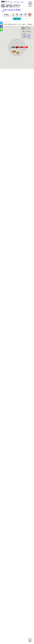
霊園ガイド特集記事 (20, 518)
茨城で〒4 (13, 563)
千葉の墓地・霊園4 (9, 593)
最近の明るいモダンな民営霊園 (12, 522)
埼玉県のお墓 (8, 618)
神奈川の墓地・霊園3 (19, 585)
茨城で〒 (23, 555)
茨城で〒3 (7, 561)
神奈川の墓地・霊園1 (19, 576)
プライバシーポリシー (10, 625)
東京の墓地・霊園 (16, 572)
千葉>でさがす (25, 570)
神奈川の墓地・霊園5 (19, 595)
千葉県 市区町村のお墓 (21, 612)
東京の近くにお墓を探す (10, 620)
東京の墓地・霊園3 (9, 585)
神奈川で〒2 (7, 557)
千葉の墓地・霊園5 (19, 597)
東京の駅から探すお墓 (27, 540)
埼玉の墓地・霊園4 (20, 591)
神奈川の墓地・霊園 (26, 572)
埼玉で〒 (13, 555)
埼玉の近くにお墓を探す (23, 622)
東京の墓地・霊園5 (9, 595)
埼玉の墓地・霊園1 (9, 578)
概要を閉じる (24, 95)
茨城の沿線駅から (27, 552)
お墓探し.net (27, 629)
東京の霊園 (14, 627)
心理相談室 (25, 633)
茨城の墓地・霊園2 (19, 583)
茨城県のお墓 (22, 618)
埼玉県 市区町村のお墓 (10, 612)
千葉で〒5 (13, 565)
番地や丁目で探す (19, 599)
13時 (17, 201)
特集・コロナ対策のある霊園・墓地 (13, 526)
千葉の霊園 (27, 627)
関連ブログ (20, 631)
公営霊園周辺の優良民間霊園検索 (12, 535)
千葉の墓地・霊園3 (19, 587)
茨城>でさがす (8, 572)
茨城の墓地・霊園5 (9, 599)
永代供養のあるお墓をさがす (25, 527)
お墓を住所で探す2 (9, 616)
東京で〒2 (28, 555)
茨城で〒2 (25, 557)
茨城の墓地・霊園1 (9, 580)
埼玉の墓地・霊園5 (9, 597)
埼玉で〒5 (7, 565)
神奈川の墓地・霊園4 (10, 591)
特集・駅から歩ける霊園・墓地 (12, 524)
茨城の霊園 (13, 629)
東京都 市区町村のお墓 (10, 610)
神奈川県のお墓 (25, 616)
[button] (18, 53)
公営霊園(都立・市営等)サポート (12, 533)
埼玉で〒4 (25, 561)
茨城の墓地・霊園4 (19, 593)
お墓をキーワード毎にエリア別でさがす (14, 539)
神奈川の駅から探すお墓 (10, 542)
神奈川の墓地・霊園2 (10, 582)
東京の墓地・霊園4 (19, 589)
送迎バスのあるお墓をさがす (11, 531)
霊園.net (14, 631)
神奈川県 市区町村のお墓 (22, 610)
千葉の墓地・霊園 (18, 574)
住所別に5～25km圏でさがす (11, 568)
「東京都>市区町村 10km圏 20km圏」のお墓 (15, 601)
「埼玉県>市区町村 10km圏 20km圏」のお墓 (15, 604)
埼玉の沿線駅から (9, 552)
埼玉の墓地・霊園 (9, 574)
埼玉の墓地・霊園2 (20, 582)
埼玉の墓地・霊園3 (9, 587)
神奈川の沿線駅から (18, 550)
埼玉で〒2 (14, 557)
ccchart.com (19, 633)
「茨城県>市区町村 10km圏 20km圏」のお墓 (15, 608)
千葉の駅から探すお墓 (10, 544)
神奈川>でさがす (8, 570)
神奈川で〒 (7, 555)
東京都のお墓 (18, 616)
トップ (3, 4)
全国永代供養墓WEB (9, 518)
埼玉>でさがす (17, 570)
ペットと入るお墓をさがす (11, 527)
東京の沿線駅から (9, 550)
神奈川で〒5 (24, 563)
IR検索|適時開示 (8, 635)
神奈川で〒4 (19, 561)
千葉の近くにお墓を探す (10, 622)
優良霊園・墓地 (8, 263)
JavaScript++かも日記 (10, 633)
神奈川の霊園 (20, 627)
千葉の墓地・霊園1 (19, 578)
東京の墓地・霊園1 (9, 576)
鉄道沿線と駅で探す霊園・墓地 (12, 546)
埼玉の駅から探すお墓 (22, 542)
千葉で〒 (18, 555)
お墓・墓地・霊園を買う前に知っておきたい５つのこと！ (18, 515)
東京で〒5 (18, 563)
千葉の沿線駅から (18, 552)
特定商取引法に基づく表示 (22, 625)
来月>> (27, 186)
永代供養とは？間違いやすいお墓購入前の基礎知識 (17, 516)
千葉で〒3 (25, 559)
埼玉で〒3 (19, 559)
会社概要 (29, 623)
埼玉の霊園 (7, 629)
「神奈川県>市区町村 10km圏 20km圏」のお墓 (16, 603)
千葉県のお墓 (15, 618)
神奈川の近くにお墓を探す (23, 620)
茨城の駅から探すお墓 (21, 544)
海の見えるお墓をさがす (25, 529)
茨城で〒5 (18, 565)
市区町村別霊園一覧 (22, 623)
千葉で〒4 (7, 563)
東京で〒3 (7, 559)
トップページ (14, 513)
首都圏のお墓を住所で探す (22, 614)
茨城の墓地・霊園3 (9, 589)
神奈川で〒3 (13, 559)
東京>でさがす (22, 568)
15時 (17, 203)
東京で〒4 (13, 561)
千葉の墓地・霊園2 (9, 583)
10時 (17, 199)
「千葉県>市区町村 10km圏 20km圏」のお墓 (15, 606)
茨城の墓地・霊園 (27, 574)
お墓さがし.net (8, 631)
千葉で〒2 (19, 557)
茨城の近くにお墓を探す (10, 623)
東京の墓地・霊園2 (19, 580)
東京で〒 (25, 553)
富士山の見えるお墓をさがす (11, 529)
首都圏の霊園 (20, 629)
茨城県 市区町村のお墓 (10, 614)
